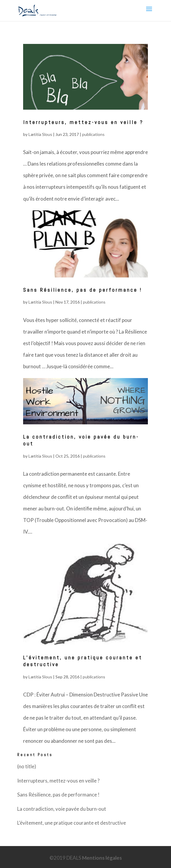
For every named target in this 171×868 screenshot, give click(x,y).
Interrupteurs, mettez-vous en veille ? (83, 122)
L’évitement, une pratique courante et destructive (72, 823)
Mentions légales (102, 858)
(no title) (27, 766)
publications (93, 134)
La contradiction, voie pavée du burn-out (62, 809)
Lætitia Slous (40, 134)
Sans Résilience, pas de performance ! (83, 290)
